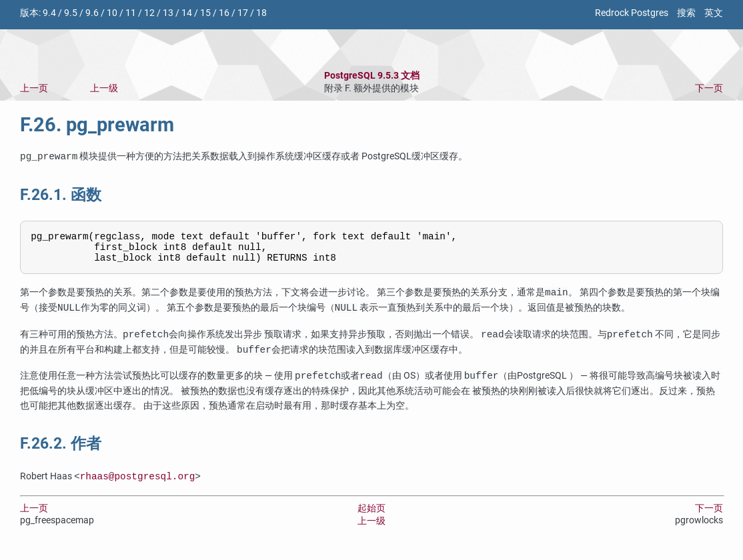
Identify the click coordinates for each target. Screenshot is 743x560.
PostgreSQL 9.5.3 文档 (372, 76)
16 (224, 13)
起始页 (371, 514)
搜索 (686, 13)
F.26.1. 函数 (61, 195)
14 (187, 13)
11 (131, 13)
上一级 (104, 88)
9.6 (92, 13)
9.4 (49, 13)
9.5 (71, 13)
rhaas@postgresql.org (138, 482)
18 (261, 13)
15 (205, 13)
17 (243, 13)
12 (149, 13)
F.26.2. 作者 (61, 450)
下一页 (709, 88)
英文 (714, 13)
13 (168, 13)
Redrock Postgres (632, 13)
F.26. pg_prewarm (97, 125)
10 (112, 13)
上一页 (34, 88)
